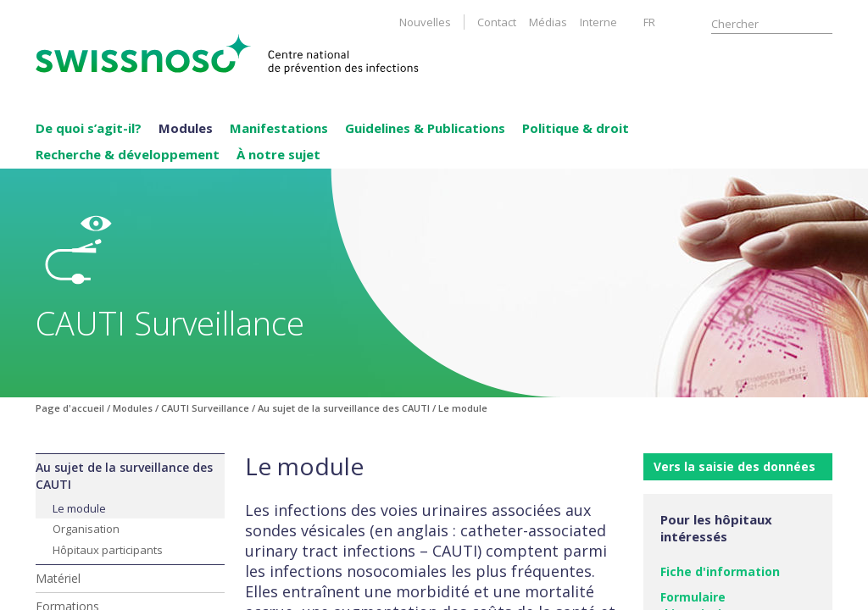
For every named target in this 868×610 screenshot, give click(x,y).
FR (649, 22)
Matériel (58, 578)
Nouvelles (425, 22)
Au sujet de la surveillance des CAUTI (124, 476)
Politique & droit (576, 128)
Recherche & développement (128, 154)
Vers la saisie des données (734, 466)
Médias (548, 22)
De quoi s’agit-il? (89, 128)
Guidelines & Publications (425, 128)
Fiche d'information (720, 571)
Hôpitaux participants (108, 550)
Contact (497, 22)
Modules (186, 128)
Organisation (86, 529)
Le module (79, 508)
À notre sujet (278, 154)
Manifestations (279, 128)
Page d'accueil (70, 408)
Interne (598, 22)
